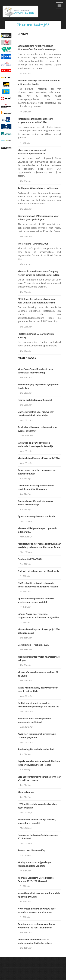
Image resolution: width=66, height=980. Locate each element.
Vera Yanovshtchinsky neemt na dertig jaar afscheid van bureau (39, 778)
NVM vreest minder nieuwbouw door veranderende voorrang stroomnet (37, 910)
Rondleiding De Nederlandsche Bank (36, 749)
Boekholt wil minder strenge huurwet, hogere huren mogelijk (37, 821)
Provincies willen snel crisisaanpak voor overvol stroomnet (37, 429)
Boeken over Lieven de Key (31, 850)
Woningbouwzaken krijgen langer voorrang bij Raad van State (34, 864)
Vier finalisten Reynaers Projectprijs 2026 (39, 458)
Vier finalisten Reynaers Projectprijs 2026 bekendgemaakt (39, 631)
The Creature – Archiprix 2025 (33, 244)
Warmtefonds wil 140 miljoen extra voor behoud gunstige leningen (38, 218)
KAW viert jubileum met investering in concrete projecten (37, 736)
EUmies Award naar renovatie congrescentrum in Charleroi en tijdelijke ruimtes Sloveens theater (38, 617)
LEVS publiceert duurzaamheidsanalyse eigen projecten (37, 806)
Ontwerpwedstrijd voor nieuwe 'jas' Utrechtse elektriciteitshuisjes (36, 414)
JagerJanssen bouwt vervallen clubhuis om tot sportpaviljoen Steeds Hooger (39, 763)
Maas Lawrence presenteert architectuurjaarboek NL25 (32, 152)
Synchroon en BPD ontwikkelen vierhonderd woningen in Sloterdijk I (36, 444)
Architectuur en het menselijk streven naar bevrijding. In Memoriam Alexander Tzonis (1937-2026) (39, 547)
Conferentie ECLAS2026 (30, 559)
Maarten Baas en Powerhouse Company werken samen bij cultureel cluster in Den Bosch (39, 275)
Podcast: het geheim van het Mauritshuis (38, 571)
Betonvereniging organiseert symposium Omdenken (38, 386)
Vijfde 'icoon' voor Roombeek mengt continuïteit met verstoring (36, 371)
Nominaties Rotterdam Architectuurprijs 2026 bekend (38, 837)
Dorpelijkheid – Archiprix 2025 (33, 645)
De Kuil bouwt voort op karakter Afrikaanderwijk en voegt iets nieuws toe (38, 705)
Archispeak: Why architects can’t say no (38, 188)
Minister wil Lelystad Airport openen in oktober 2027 (37, 530)
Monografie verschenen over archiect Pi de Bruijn (38, 674)
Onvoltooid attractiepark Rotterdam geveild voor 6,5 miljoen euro (36, 487)
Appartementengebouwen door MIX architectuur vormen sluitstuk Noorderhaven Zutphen (36, 602)
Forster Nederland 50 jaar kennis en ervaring (36, 336)
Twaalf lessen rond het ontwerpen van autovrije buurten (37, 472)
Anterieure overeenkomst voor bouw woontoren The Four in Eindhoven (36, 926)
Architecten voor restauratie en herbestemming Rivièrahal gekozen (35, 941)
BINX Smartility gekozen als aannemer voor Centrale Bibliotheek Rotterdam (37, 301)
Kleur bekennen (26, 792)
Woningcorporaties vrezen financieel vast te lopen (39, 658)
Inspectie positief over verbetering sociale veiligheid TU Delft (39, 895)
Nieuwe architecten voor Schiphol (35, 400)
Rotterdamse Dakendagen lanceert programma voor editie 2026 (35, 121)
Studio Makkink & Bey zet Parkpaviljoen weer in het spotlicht (38, 689)
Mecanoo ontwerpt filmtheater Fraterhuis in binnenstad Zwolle (39, 82)
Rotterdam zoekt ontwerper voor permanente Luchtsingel (34, 720)
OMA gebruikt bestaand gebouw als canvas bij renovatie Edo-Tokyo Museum (38, 585)
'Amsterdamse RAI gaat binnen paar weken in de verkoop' (36, 503)
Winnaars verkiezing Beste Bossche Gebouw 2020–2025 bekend (36, 879)
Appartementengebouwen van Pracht (37, 516)
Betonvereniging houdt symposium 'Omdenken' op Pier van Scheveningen (37, 48)
